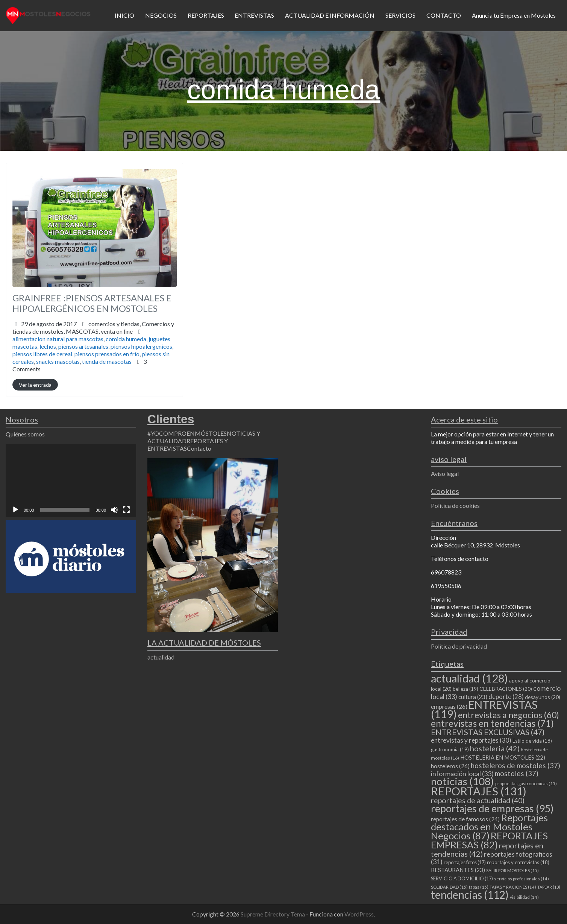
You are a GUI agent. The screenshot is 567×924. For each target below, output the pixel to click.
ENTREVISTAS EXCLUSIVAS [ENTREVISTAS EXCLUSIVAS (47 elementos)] (488, 732)
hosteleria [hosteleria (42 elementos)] (495, 748)
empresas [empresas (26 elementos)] (449, 706)
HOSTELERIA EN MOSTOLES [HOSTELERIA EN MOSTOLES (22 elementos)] (503, 757)
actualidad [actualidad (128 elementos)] (469, 678)
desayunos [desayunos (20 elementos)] (543, 697)
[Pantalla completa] (126, 510)
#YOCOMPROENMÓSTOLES (187, 433)
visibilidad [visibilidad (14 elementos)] (524, 897)
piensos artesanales (83, 346)
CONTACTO (444, 15)
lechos (48, 346)
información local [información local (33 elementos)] (462, 774)
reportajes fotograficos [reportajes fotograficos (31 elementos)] (492, 858)
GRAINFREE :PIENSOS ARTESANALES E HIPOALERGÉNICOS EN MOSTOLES (92, 303)
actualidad (161, 657)
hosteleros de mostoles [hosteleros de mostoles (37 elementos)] (515, 765)
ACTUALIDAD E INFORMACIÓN (330, 15)
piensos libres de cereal (42, 354)
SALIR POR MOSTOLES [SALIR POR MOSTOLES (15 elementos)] (512, 870)
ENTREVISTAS (254, 15)
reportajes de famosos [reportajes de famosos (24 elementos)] (465, 819)
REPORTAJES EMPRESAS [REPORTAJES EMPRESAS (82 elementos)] (489, 840)
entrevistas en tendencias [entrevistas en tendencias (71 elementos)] (492, 723)
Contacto (199, 448)
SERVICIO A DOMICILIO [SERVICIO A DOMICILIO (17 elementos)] (462, 878)
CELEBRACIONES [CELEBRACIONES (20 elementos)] (506, 689)
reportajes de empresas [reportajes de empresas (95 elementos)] (492, 808)
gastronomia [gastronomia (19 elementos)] (450, 749)
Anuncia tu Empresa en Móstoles (514, 15)
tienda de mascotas (107, 361)
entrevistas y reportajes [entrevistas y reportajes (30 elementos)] (471, 740)
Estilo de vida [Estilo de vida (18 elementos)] (532, 741)
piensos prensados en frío (107, 354)
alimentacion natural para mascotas (58, 339)
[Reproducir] (15, 510)
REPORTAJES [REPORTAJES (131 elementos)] (479, 791)
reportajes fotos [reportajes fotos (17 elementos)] (465, 862)
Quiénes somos (25, 434)
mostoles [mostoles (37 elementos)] (517, 773)
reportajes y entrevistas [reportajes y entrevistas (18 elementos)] (518, 862)
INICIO (124, 15)
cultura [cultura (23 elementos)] (473, 697)
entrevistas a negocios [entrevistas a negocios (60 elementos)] (509, 715)
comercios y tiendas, (93, 328)
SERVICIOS (400, 15)
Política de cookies (455, 505)
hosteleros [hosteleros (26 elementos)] (450, 766)
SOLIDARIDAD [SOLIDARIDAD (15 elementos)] (449, 887)
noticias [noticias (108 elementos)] (462, 781)
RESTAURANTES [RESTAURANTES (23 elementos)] (458, 870)
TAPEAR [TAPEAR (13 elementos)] (549, 887)
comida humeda (126, 339)
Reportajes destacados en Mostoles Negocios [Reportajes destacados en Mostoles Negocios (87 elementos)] (489, 827)
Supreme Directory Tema (273, 914)
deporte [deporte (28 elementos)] (506, 697)
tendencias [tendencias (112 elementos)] (470, 895)
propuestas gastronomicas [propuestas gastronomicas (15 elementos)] (526, 783)
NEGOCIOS (161, 15)
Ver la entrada (35, 385)
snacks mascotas (58, 361)
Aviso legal (445, 473)
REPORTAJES (206, 15)
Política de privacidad (459, 646)
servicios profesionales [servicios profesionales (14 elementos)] (522, 879)
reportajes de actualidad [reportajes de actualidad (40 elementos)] (478, 800)
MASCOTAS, (99, 331)
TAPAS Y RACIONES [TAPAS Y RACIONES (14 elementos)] (513, 887)
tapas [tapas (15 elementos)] (479, 887)
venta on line (117, 331)
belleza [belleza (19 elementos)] (465, 689)
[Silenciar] (114, 510)
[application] (71, 481)
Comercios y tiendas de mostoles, (93, 328)
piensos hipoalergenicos (141, 346)
